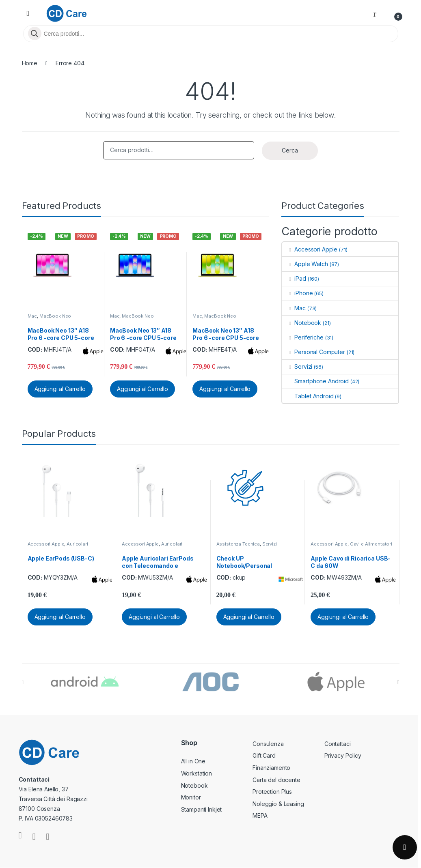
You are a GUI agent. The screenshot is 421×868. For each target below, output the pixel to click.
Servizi (297, 366)
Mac (32, 316)
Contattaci (338, 744)
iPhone (297, 293)
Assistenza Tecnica (238, 544)
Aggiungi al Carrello (60, 389)
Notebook (302, 323)
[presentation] (398, 682)
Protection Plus (272, 792)
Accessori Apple (310, 249)
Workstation (196, 773)
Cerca (290, 150)
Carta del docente (276, 780)
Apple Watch (305, 264)
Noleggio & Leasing (278, 804)
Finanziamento (271, 768)
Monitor (191, 797)
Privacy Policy (343, 755)
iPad (294, 278)
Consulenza (268, 744)
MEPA (260, 815)
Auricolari (77, 544)
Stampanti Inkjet (202, 809)
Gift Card (264, 755)
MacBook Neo (55, 316)
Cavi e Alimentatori (371, 544)
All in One (193, 761)
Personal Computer (313, 352)
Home (30, 63)
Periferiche (303, 337)
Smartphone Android (315, 381)
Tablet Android (308, 396)
